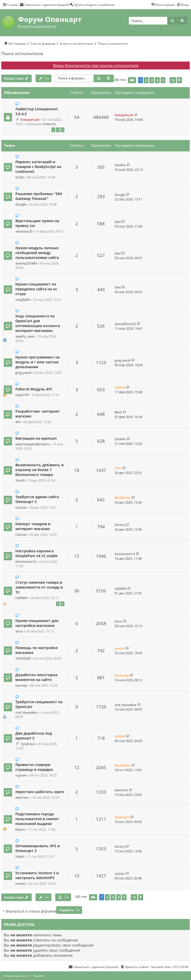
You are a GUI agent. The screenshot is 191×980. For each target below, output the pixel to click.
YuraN (20, 480)
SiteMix (120, 165)
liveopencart (30, 120)
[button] (132, 80)
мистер (21, 685)
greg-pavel (23, 373)
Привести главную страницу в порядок (34, 767)
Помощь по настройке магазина (37, 650)
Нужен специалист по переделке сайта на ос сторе (36, 289)
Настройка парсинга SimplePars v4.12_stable (36, 553)
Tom (118, 468)
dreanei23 (122, 817)
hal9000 (21, 598)
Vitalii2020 (23, 658)
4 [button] (157, 80)
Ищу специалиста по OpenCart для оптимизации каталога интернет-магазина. (38, 323)
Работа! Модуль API (34, 389)
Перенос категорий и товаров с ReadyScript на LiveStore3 (38, 167)
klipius (20, 829)
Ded (118, 222)
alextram (22, 798)
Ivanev (20, 884)
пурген (21, 775)
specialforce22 (125, 324)
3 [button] (152, 80)
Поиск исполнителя (22, 53)
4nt (18, 422)
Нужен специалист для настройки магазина (37, 623)
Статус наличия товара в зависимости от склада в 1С (39, 587)
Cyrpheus (28, 744)
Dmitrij (120, 525)
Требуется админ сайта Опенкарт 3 (37, 499)
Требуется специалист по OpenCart (39, 704)
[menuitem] (45, 5)
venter (120, 648)
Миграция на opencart (36, 438)
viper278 (22, 395)
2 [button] (146, 80)
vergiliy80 (23, 300)
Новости (49, 124)
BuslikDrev (123, 498)
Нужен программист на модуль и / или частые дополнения (37, 362)
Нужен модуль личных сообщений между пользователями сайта (37, 253)
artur (19, 631)
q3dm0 (120, 387)
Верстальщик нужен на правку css (37, 223)
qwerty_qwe (25, 336)
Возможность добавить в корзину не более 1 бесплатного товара (40, 470)
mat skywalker (26, 713)
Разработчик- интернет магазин (38, 414)
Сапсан (21, 507)
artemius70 (24, 231)
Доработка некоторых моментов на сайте (36, 677)
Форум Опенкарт (50, 19)
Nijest (20, 857)
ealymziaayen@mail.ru (32, 444)
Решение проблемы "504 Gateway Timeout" (39, 196)
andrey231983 (26, 263)
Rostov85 (122, 675)
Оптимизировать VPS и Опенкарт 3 (38, 848)
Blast (118, 412)
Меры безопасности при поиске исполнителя (96, 65)
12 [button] (173, 80)
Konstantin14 (26, 562)
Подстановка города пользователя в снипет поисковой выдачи (37, 819)
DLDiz (20, 177)
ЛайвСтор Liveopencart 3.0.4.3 (37, 111)
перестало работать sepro (40, 792)
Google (21, 204)
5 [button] (163, 80)
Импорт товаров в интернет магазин (33, 526)
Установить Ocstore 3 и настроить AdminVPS (37, 875)
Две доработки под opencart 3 (34, 736)
